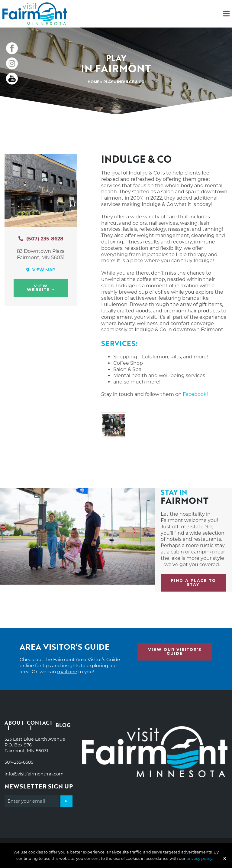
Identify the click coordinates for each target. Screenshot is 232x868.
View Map (41, 270)
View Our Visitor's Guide (175, 651)
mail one (67, 672)
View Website (41, 288)
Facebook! (195, 394)
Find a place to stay (193, 582)
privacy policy (199, 858)
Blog (63, 725)
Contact (40, 723)
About (14, 723)
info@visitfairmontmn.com (34, 774)
